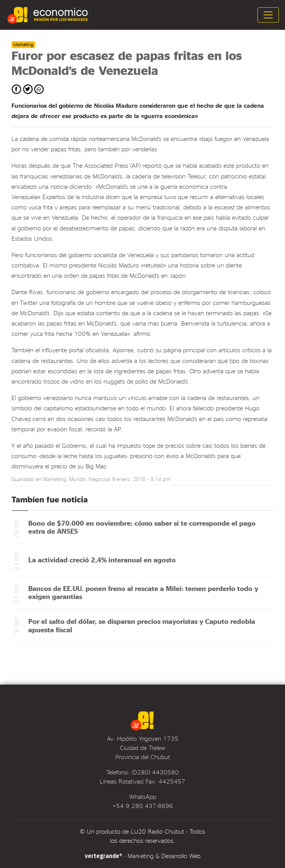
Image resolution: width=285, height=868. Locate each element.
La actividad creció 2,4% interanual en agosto (102, 560)
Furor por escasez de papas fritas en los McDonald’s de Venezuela (127, 62)
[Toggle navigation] (268, 15)
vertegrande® (104, 856)
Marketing (55, 479)
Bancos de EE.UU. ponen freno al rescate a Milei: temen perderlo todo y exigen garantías (143, 592)
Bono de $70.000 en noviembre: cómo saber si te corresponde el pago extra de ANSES (142, 527)
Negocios (100, 479)
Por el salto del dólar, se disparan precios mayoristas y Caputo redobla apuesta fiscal (142, 625)
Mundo (77, 479)
